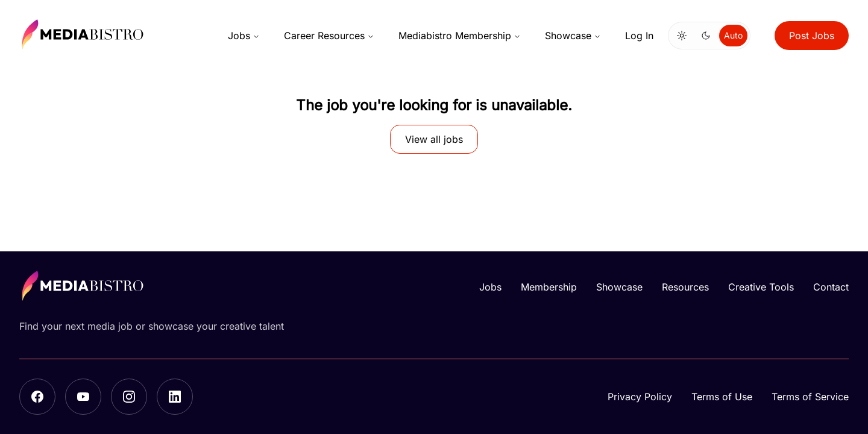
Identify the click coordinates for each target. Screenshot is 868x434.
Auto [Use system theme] (733, 35)
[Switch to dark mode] (706, 36)
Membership (549, 287)
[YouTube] (83, 397)
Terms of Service (810, 397)
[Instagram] (129, 397)
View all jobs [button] (434, 139)
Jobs (244, 36)
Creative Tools (761, 287)
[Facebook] (37, 397)
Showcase (573, 36)
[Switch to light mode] (682, 36)
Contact (831, 287)
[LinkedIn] (175, 397)
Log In (639, 36)
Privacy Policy (640, 397)
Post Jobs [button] (812, 36)
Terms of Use (722, 397)
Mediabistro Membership (460, 36)
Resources (685, 287)
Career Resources (329, 36)
